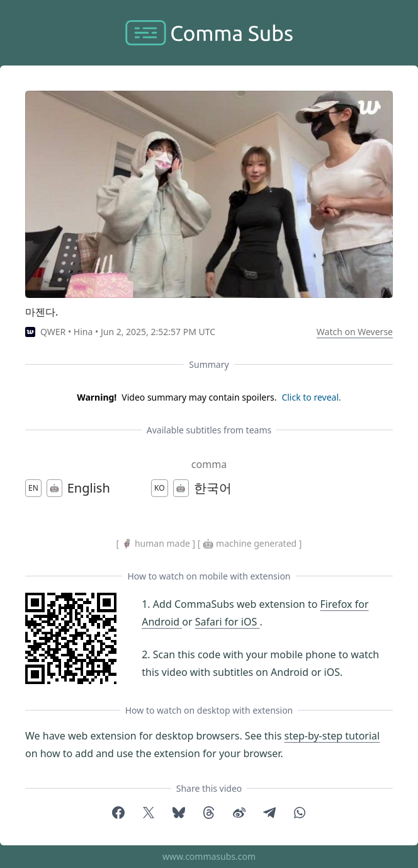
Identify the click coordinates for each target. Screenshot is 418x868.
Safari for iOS (228, 622)
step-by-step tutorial (332, 736)
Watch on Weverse (355, 332)
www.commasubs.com (209, 856)
